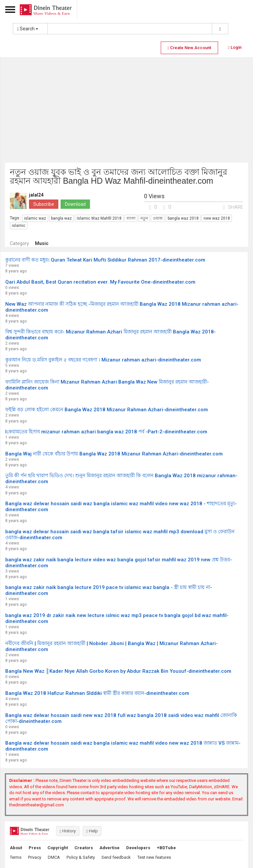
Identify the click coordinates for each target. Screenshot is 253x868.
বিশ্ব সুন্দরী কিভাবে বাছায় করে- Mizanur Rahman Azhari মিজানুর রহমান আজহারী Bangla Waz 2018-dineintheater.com (111, 335)
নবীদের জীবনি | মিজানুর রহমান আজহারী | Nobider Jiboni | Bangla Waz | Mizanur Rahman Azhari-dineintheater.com (112, 646)
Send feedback (116, 857)
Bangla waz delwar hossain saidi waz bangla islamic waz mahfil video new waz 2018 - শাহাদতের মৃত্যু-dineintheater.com (121, 507)
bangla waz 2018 (183, 218)
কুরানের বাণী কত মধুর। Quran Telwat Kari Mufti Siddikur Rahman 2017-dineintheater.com (105, 260)
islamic (19, 226)
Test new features (154, 857)
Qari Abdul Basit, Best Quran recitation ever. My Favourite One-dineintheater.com (100, 282)
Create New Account (190, 48)
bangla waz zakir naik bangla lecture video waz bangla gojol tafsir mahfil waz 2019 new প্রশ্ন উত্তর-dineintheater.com (119, 563)
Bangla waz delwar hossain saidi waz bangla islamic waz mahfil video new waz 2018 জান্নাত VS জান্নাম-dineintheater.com (123, 746)
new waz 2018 (217, 218)
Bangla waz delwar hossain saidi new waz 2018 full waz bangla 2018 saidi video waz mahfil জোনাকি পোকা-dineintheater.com (121, 718)
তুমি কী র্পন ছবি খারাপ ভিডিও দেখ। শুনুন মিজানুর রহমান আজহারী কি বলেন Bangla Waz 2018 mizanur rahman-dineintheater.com (121, 479)
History (68, 831)
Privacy (35, 857)
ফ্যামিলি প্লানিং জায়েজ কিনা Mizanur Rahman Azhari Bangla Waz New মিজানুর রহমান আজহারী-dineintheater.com (107, 385)
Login (235, 47)
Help (92, 831)
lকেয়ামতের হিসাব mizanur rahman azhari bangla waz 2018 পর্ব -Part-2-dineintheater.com (106, 432)
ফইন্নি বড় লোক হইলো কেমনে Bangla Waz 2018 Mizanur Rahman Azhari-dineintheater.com (107, 410)
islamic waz (35, 218)
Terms (16, 857)
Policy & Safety (81, 857)
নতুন (144, 218)
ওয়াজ (158, 218)
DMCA (54, 857)
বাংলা (131, 218)
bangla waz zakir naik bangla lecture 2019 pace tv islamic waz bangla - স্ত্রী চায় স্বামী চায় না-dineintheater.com (109, 590)
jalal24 (36, 195)
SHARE (233, 207)
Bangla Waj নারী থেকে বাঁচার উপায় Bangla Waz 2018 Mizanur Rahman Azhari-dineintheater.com (114, 454)
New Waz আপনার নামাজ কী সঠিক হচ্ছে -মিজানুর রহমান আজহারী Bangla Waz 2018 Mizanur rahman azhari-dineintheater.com (122, 307)
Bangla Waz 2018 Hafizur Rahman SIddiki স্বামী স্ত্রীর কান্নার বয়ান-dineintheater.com (97, 693)
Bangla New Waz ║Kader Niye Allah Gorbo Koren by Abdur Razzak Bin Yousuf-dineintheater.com (118, 671)
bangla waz (61, 218)
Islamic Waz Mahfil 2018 (99, 218)
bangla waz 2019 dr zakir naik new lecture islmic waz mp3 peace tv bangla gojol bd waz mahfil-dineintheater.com (117, 618)
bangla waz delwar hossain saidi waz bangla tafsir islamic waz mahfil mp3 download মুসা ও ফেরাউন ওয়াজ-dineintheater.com (120, 535)
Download (75, 204)
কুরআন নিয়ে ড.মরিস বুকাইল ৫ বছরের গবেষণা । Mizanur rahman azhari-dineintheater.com (103, 360)
